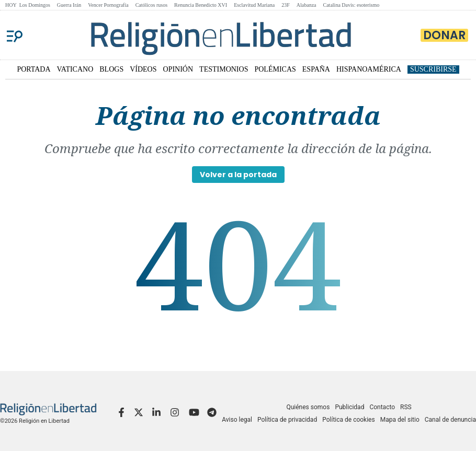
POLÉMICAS (275, 69)
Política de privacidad (287, 420)
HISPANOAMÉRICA (369, 69)
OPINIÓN (178, 69)
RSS (406, 407)
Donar (444, 35)
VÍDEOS (143, 69)
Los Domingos (35, 5)
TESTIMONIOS (224, 69)
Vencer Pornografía (108, 5)
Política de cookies (349, 420)
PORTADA (33, 69)
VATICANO (75, 69)
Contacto (382, 407)
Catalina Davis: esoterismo (352, 5)
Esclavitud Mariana (254, 5)
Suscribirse (433, 69)
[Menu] (15, 35)
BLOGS (111, 69)
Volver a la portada (238, 175)
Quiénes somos (308, 407)
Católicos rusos (151, 5)
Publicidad (349, 407)
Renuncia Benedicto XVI (201, 5)
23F (286, 5)
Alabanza (307, 5)
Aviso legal (237, 420)
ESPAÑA (316, 69)
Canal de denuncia (450, 420)
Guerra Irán (69, 5)
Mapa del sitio (400, 420)
